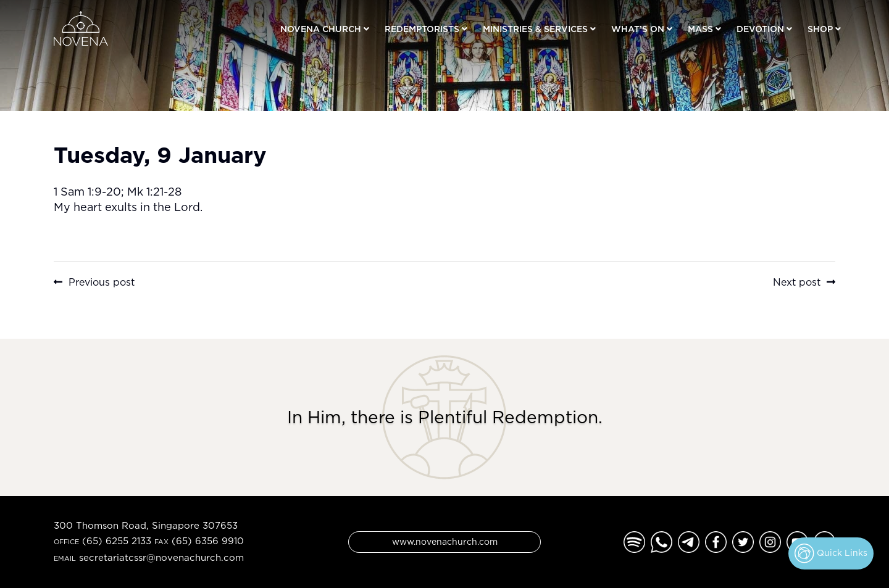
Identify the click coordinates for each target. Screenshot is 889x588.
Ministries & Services (535, 29)
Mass (700, 29)
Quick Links (831, 553)
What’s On (638, 29)
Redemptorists (422, 29)
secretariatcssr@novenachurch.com (161, 557)
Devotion (760, 29)
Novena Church (321, 29)
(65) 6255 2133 (117, 541)
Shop (820, 29)
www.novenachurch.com (445, 541)
